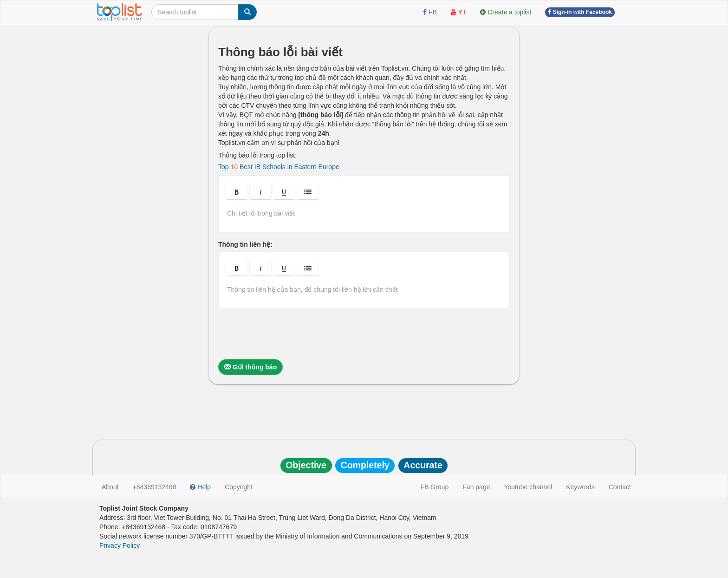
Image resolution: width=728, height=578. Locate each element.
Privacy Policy (120, 545)
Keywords (580, 487)
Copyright (239, 487)
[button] (237, 192)
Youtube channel (528, 487)
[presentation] (289, 334)
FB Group (435, 487)
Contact (620, 487)
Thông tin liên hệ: (245, 244)
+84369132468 (155, 487)
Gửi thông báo (250, 367)
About (110, 487)
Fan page (476, 487)
